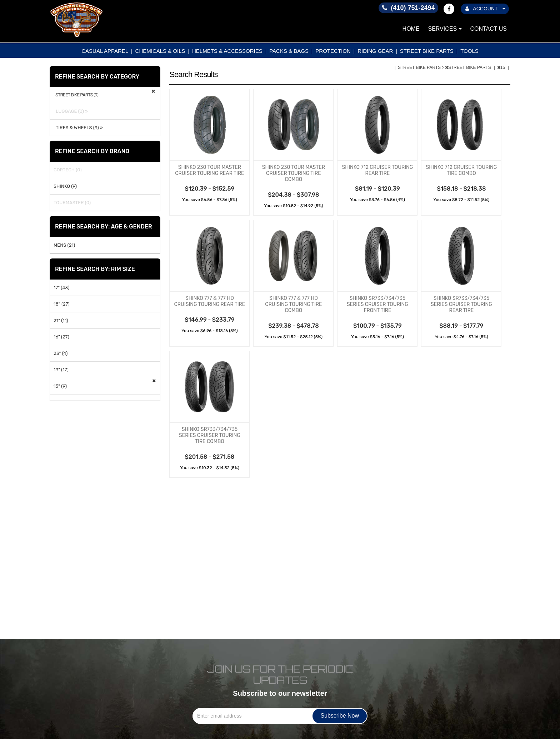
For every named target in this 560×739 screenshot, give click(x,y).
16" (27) (61, 337)
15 (502, 67)
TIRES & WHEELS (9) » (78, 128)
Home (411, 29)
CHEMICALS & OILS (160, 51)
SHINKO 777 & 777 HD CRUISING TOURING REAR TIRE (210, 301)
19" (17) (61, 370)
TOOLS (469, 51)
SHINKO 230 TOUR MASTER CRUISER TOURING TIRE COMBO (294, 173)
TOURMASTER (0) (72, 203)
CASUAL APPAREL (105, 51)
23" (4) (61, 353)
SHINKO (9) (65, 186)
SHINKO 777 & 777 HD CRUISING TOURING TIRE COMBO (293, 304)
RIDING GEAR (375, 51)
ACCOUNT (485, 9)
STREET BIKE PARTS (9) (77, 95)
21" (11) (61, 320)
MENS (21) (64, 245)
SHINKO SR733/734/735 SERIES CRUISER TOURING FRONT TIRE (377, 304)
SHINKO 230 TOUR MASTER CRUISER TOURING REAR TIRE (209, 170)
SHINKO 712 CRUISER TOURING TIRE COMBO (461, 170)
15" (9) (60, 386)
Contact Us (488, 29)
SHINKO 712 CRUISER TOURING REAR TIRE (377, 170)
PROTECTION (333, 51)
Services (445, 29)
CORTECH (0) (68, 170)
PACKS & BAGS (289, 51)
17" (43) (61, 288)
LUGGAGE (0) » (71, 111)
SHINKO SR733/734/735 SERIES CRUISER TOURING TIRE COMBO (210, 435)
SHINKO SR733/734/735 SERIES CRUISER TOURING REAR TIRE (461, 304)
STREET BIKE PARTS (427, 51)
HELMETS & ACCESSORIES (227, 51)
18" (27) (62, 304)
